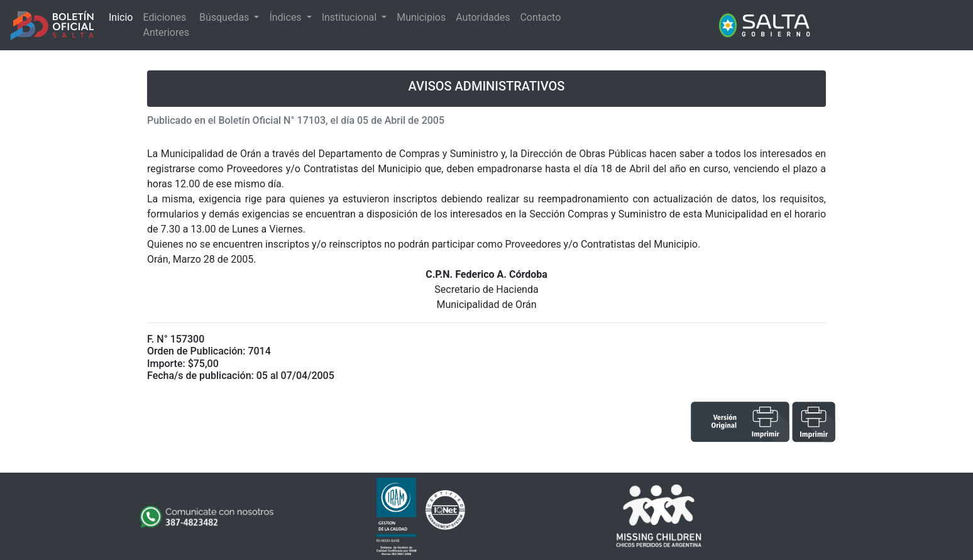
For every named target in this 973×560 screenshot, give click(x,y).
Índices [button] (286, 17)
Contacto (540, 17)
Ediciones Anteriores (166, 25)
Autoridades (483, 17)
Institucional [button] (350, 17)
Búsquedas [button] (225, 17)
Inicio (121, 17)
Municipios (421, 17)
